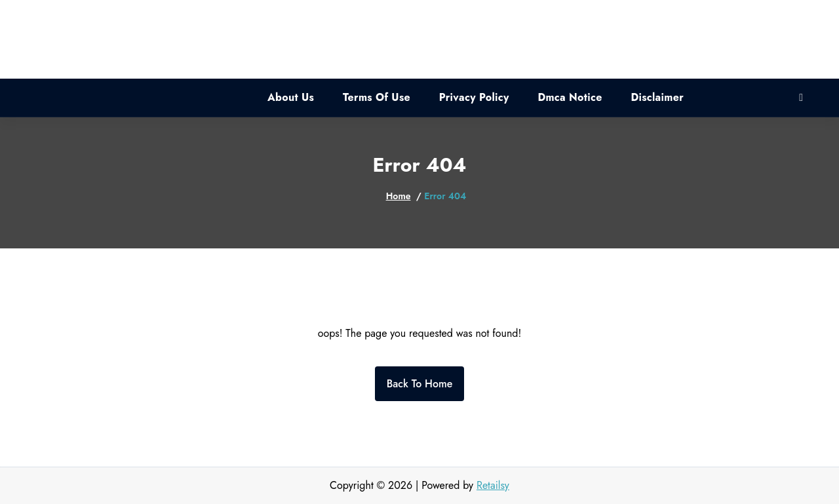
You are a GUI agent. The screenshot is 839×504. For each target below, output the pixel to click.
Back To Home (420, 384)
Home (399, 196)
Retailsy (493, 485)
